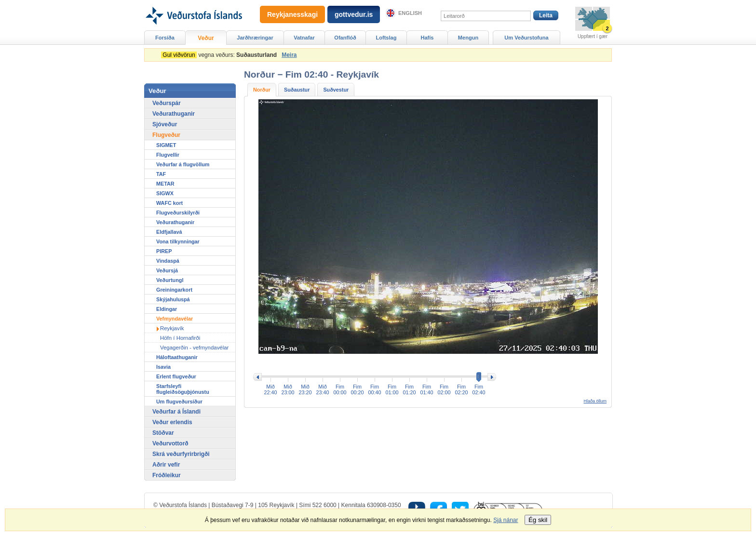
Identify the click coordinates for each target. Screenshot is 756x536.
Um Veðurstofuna (526, 38)
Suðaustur (297, 90)
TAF (161, 174)
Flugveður (166, 135)
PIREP (164, 251)
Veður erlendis (172, 422)
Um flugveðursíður (179, 402)
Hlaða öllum (595, 401)
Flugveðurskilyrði (178, 213)
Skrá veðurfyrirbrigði (181, 454)
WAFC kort (169, 203)
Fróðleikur (167, 475)
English (410, 13)
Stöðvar (163, 433)
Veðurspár (167, 103)
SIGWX (165, 193)
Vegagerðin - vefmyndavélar (194, 348)
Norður (262, 90)
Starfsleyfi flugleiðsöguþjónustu (183, 389)
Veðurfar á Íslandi (176, 412)
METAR (165, 184)
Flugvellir (168, 155)
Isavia (163, 367)
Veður (206, 38)
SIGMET (166, 145)
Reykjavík (172, 328)
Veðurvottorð (170, 443)
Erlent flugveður (176, 376)
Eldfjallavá (169, 232)
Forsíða (165, 38)
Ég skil (538, 520)
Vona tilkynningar (178, 241)
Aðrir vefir (166, 465)
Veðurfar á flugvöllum (183, 164)
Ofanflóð (345, 38)
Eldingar (167, 309)
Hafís (427, 38)
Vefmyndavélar (175, 319)
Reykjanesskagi (292, 14)
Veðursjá (167, 270)
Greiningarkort (174, 290)
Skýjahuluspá (173, 299)
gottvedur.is (354, 14)
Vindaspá (168, 261)
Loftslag (386, 38)
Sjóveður (165, 124)
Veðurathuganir (174, 114)
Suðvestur (336, 90)
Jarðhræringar (255, 38)
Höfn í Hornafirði (180, 338)
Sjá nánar (506, 520)
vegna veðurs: (221, 55)
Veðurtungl (170, 280)
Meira (289, 55)
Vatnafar (304, 38)
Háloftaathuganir (177, 357)
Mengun (468, 38)
